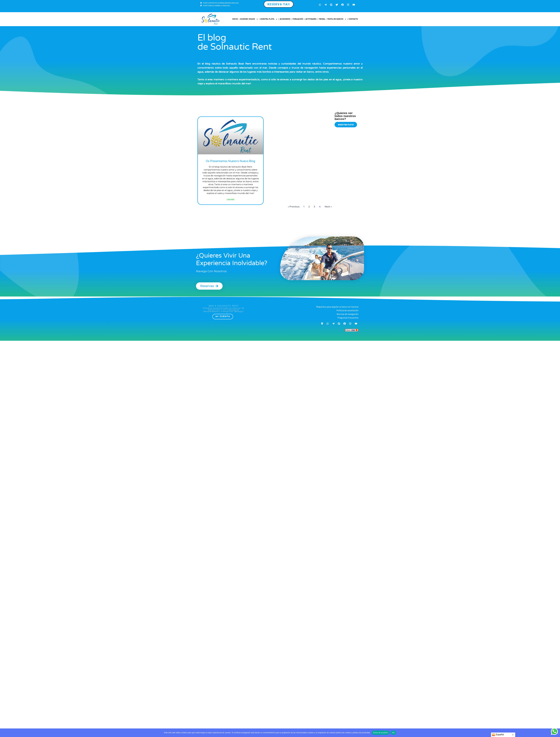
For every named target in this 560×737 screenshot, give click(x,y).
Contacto (353, 19)
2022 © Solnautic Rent (224, 306)
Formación (298, 19)
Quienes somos (249, 19)
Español (498, 735)
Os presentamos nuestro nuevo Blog (231, 161)
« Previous (294, 207)
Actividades (311, 19)
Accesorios (285, 19)
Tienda (322, 19)
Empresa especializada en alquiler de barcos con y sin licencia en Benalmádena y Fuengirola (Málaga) (224, 310)
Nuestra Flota (269, 19)
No (393, 733)
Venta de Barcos (337, 19)
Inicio (235, 19)
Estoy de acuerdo (381, 733)
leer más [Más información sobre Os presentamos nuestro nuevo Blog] (231, 199)
